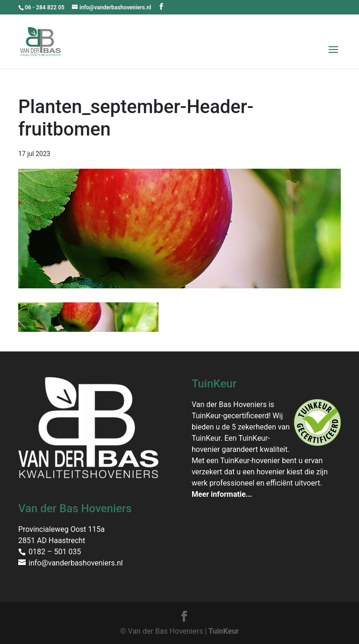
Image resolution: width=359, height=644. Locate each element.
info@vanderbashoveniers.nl (76, 563)
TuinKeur (224, 631)
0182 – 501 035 (55, 552)
